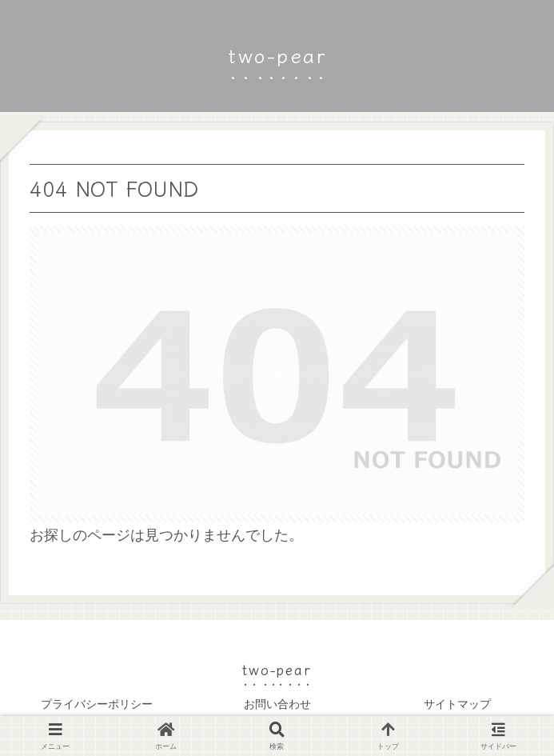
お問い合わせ (277, 704)
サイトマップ (457, 704)
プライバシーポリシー (97, 704)
